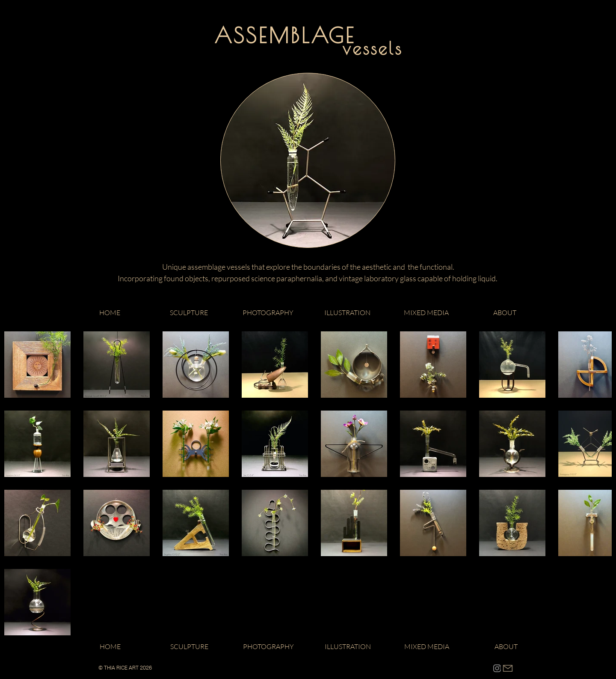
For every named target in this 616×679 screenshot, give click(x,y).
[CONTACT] (508, 668)
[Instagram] (497, 668)
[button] (189, 313)
